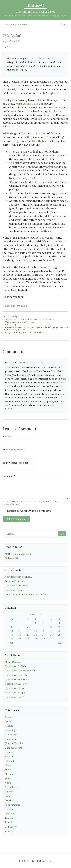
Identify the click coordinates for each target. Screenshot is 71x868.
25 (59, 635)
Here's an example (14, 282)
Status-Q (35, 5)
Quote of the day (14, 590)
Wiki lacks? (12, 36)
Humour (9, 756)
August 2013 (35, 614)
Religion (9, 814)
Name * (7, 436)
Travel (8, 822)
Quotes (9, 809)
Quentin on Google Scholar (20, 671)
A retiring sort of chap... (18, 577)
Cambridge (11, 730)
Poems (8, 796)
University (11, 827)
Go (62, 534)
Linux (8, 765)
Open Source (12, 787)
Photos (9, 792)
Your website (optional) (16, 463)
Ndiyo (8, 783)
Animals (9, 717)
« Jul (10, 643)
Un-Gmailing (11, 325)
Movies (9, 774)
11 (59, 627)
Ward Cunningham (27, 104)
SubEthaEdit (40, 141)
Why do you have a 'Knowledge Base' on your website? (29, 319)
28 (28, 639)
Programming (20, 306)
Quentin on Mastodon (17, 679)
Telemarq (10, 818)
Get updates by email (18, 554)
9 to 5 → (64, 25)
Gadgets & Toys (14, 748)
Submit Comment (16, 519)
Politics (9, 800)
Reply (10, 409)
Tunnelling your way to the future (20, 322)
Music (8, 778)
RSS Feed (12, 558)
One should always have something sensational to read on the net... (36, 16)
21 (28, 635)
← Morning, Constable (15, 25)
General (9, 752)
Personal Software (15, 581)
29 (35, 639)
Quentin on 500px (15, 693)
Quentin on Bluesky (15, 684)
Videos (8, 831)
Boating (9, 726)
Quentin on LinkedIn (16, 675)
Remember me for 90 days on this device (28, 511)
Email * (14, 450)
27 (20, 639)
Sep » (60, 643)
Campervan (11, 735)
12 (12, 631)
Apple (8, 721)
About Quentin (13, 662)
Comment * (9, 476)
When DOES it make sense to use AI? (25, 594)
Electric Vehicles (14, 743)
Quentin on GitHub (15, 666)
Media (8, 770)
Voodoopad (17, 212)
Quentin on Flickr (14, 688)
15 (36, 631)
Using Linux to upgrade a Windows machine (25, 332)
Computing (11, 739)
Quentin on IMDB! (15, 697)
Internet (9, 761)
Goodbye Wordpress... (17, 586)
